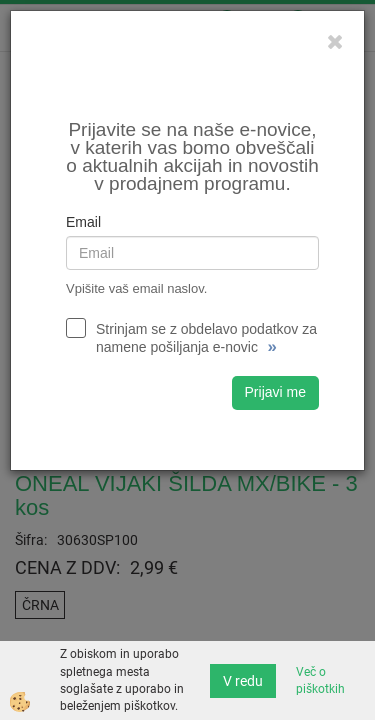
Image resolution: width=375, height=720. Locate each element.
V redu (243, 681)
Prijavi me (275, 392)
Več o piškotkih (320, 680)
